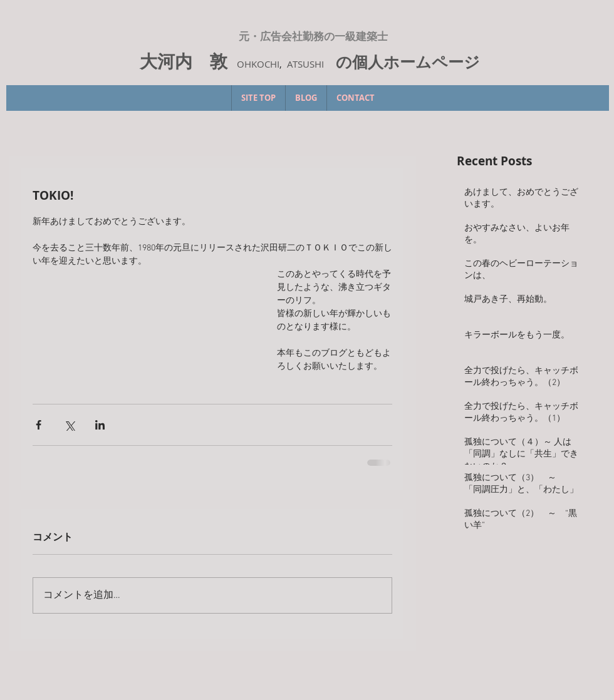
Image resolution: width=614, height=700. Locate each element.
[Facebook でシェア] (39, 425)
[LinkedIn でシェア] (100, 425)
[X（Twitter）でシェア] (69, 425)
